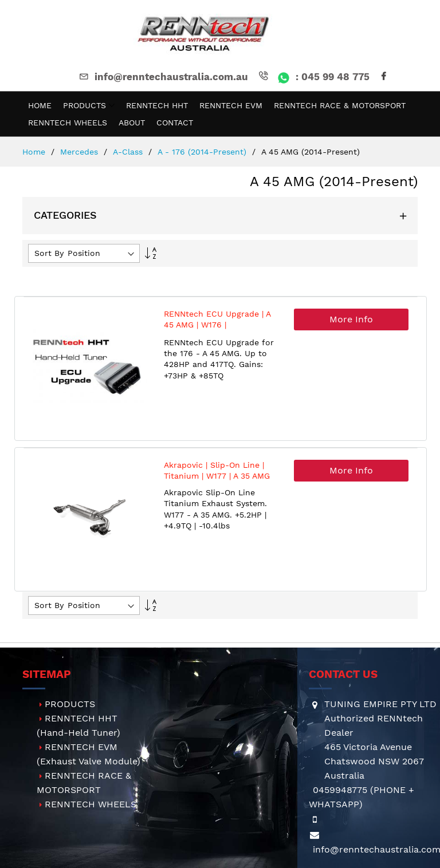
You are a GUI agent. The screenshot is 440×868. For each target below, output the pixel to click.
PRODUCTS (70, 704)
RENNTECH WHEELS (91, 804)
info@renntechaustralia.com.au (163, 77)
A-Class (129, 152)
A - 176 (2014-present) (203, 152)
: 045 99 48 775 (313, 77)
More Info (351, 319)
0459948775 (340, 790)
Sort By (49, 253)
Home (35, 152)
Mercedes (80, 152)
